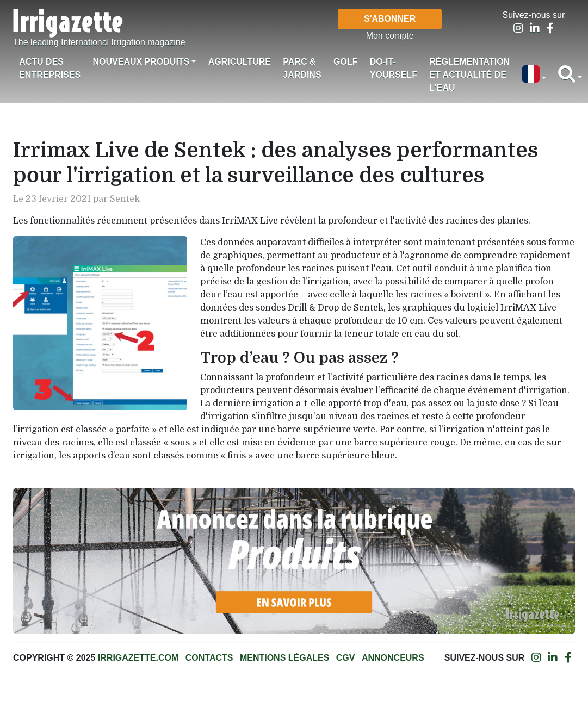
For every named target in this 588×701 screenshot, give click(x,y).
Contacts (209, 658)
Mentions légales (284, 658)
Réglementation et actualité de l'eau (469, 75)
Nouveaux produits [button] (141, 62)
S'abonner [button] (390, 19)
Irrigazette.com (138, 658)
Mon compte (390, 36)
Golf (345, 62)
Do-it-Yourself (394, 68)
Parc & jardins (302, 68)
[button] (534, 75)
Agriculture (240, 62)
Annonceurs (393, 658)
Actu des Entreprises (50, 68)
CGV (346, 658)
